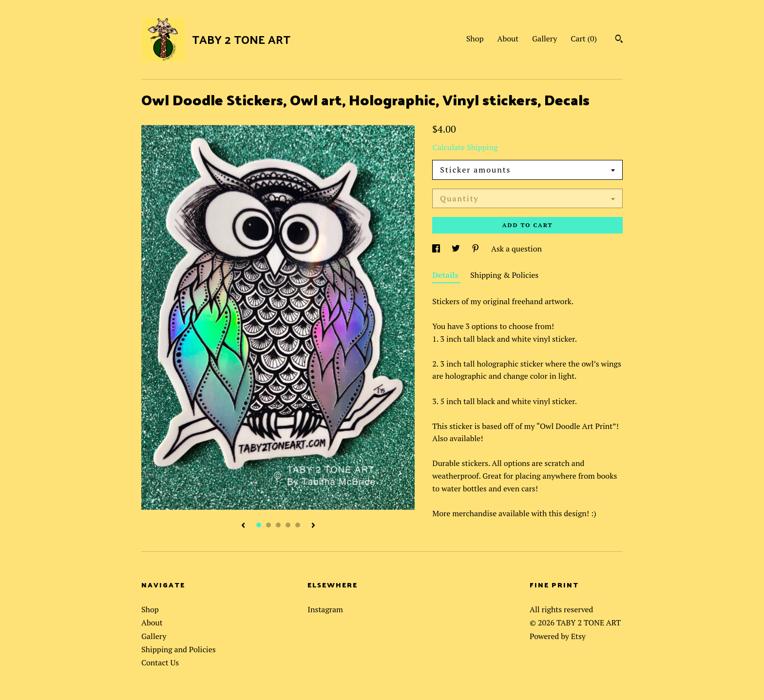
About (508, 39)
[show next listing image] (313, 526)
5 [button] (298, 525)
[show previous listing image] (243, 526)
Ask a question (516, 249)
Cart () (584, 39)
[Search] (619, 40)
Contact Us (160, 662)
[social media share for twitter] (457, 249)
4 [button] (288, 525)
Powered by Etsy (558, 636)
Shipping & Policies (504, 275)
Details (446, 275)
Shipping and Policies (179, 649)
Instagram (325, 609)
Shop (475, 39)
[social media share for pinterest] (477, 249)
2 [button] (268, 525)
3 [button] (278, 525)
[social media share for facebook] (437, 249)
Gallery (544, 39)
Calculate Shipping (465, 147)
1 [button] (259, 525)
